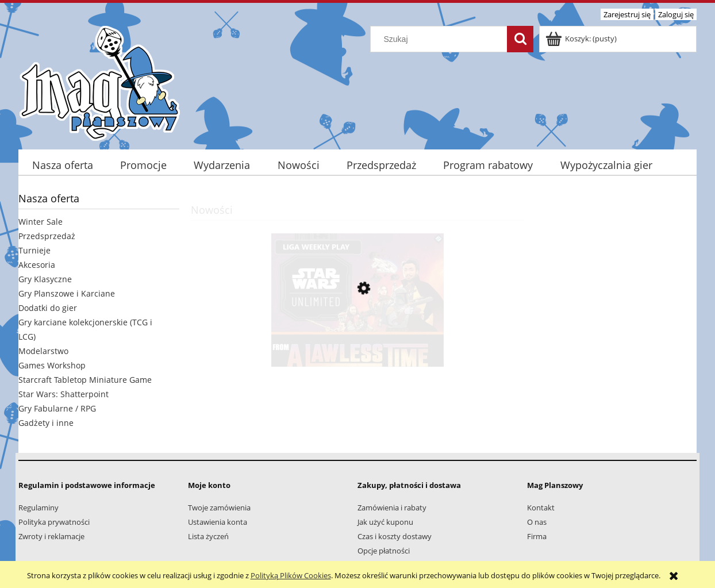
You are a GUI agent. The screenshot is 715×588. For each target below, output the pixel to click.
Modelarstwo (43, 351)
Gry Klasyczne (45, 279)
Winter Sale (41, 222)
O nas (537, 522)
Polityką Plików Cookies (291, 575)
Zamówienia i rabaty (392, 508)
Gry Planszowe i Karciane (67, 293)
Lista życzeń (208, 536)
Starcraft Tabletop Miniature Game (85, 380)
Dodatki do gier (48, 308)
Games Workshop (52, 365)
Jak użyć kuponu (385, 522)
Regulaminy (39, 508)
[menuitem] (62, 165)
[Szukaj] (520, 39)
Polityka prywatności (54, 522)
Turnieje (34, 250)
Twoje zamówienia (219, 508)
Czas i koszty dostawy (395, 536)
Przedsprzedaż (47, 236)
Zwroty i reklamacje (51, 536)
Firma (537, 536)
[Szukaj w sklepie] (441, 39)
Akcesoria (37, 265)
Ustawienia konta (218, 522)
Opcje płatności (384, 551)
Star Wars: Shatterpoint (64, 394)
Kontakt (541, 508)
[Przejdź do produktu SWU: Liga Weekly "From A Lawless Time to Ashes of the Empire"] (357, 343)
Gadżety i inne (46, 423)
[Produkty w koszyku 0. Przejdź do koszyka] (582, 39)
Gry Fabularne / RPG (57, 408)
